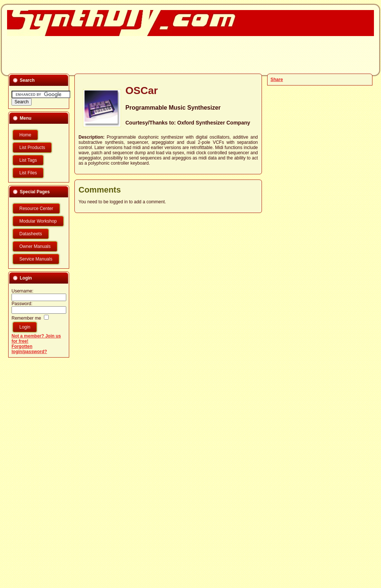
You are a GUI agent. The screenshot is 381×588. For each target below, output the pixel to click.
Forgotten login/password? (29, 349)
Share (277, 80)
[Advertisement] (186, 54)
